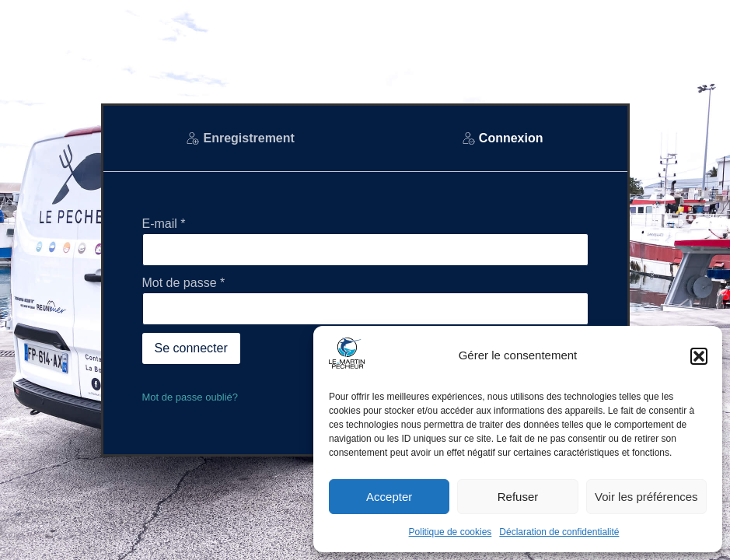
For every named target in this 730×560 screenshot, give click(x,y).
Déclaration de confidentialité (559, 532)
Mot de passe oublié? (190, 397)
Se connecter (191, 348)
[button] (699, 356)
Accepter (389, 497)
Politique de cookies (451, 532)
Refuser (518, 497)
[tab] (241, 138)
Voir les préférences (646, 497)
